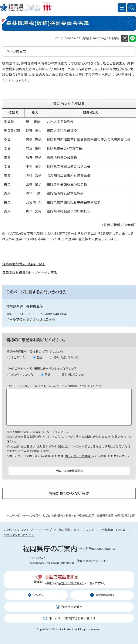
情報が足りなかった (66, 357)
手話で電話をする (62, 577)
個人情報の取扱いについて (76, 530)
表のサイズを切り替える (69, 104)
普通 (40, 357)
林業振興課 (15, 306)
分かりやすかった (22, 375)
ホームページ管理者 (78, 456)
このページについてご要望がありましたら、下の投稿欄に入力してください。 (55, 386)
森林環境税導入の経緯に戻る (24, 264)
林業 (68, 516)
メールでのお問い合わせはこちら (31, 320)
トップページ (13, 516)
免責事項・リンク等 (113, 530)
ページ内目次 (16, 51)
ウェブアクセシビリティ (19, 535)
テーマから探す (32, 516)
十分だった (18, 357)
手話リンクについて (71, 583)
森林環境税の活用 (84, 516)
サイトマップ (44, 530)
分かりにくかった (73, 375)
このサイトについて (17, 530)
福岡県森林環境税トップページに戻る (30, 273)
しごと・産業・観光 (53, 516)
